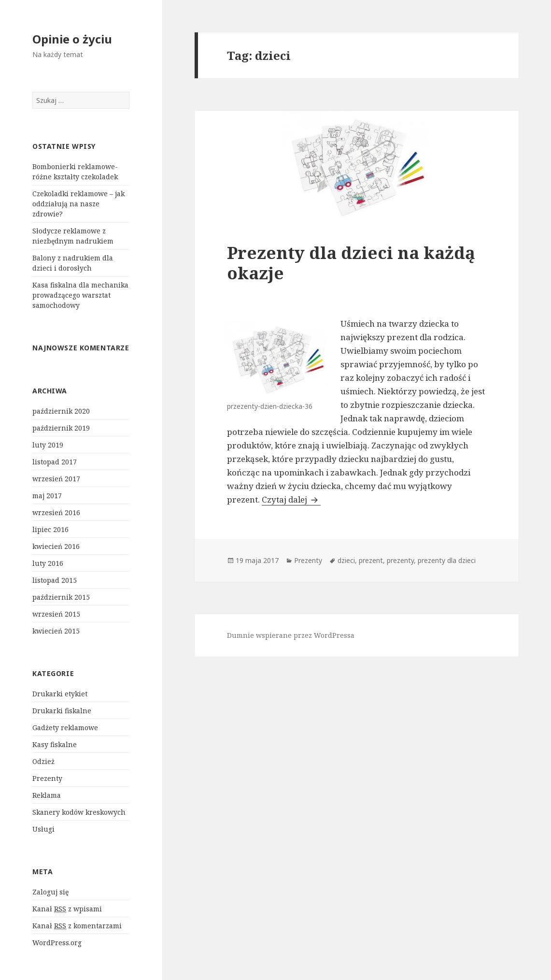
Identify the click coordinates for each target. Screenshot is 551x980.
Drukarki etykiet (60, 694)
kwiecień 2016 (56, 546)
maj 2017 (47, 496)
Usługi (43, 829)
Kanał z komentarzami (77, 926)
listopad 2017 (55, 462)
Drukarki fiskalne (62, 711)
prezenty (400, 560)
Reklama (47, 795)
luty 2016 (48, 563)
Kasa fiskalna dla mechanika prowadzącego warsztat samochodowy (80, 295)
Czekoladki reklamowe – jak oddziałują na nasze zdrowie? (78, 204)
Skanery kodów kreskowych (79, 812)
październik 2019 (61, 428)
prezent (371, 560)
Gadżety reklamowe (65, 728)
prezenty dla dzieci (447, 560)
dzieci (346, 560)
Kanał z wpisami (67, 909)
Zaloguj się (50, 892)
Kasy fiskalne (55, 744)
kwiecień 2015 (56, 631)
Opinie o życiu (72, 39)
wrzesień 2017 (56, 479)
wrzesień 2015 (56, 614)
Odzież (43, 761)
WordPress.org (57, 943)
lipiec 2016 (50, 529)
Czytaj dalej (291, 499)
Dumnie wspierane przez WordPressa (291, 635)
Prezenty (47, 778)
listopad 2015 (55, 580)
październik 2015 (61, 597)
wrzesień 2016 (56, 512)
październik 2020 (61, 411)
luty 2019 (48, 445)
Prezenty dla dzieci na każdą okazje (351, 263)
